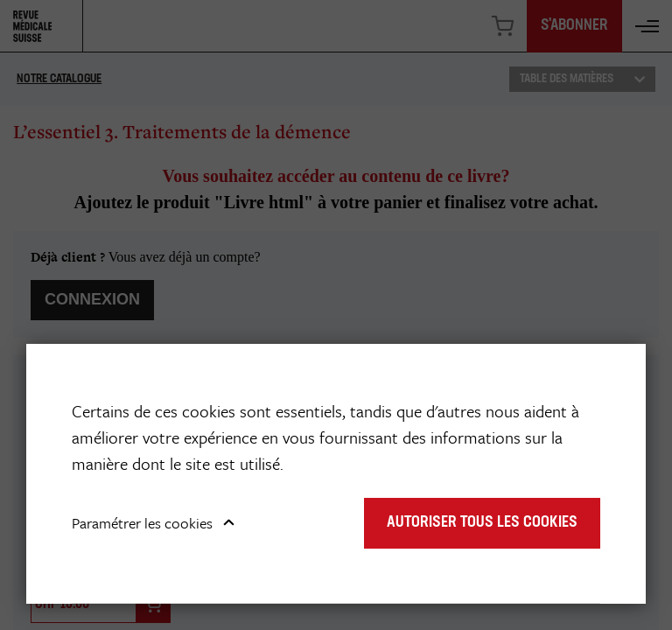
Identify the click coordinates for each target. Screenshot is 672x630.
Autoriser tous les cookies (482, 523)
